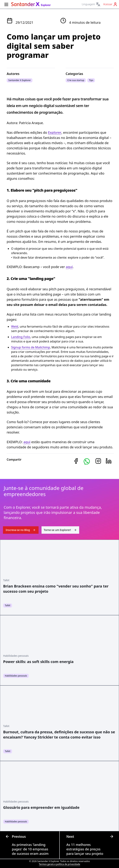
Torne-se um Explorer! (60, 530)
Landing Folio (21, 337)
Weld (15, 326)
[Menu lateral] (6, 4)
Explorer (55, 132)
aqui (69, 267)
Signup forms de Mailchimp (31, 347)
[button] (87, 461)
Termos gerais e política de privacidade (60, 864)
